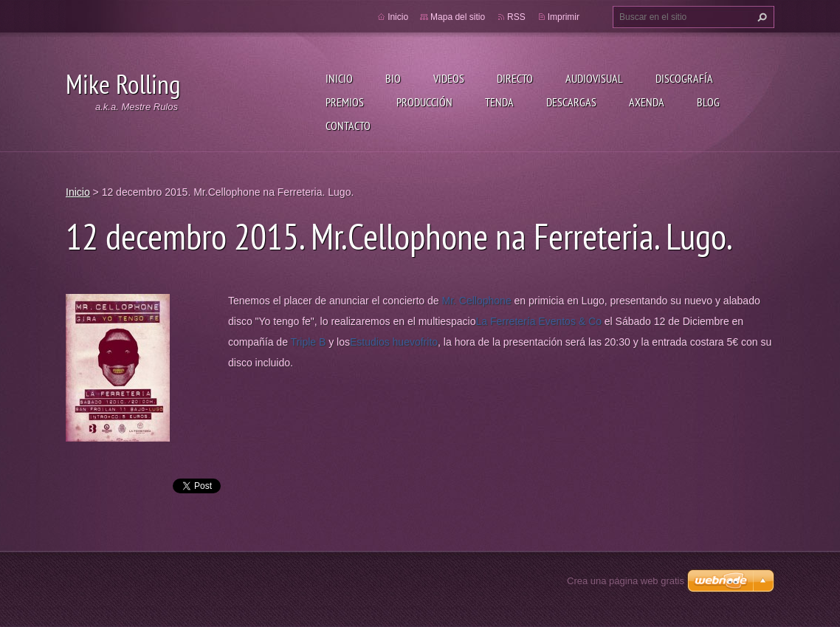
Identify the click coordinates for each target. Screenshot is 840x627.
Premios (345, 102)
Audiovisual (594, 78)
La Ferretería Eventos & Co (539, 321)
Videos (449, 78)
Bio (393, 78)
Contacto (348, 126)
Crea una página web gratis (626, 581)
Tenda (499, 102)
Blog (708, 102)
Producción (424, 102)
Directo (515, 78)
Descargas (571, 102)
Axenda (647, 102)
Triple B (309, 342)
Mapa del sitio (458, 17)
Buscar (760, 17)
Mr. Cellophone (477, 301)
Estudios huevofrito (394, 342)
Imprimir (564, 17)
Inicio (339, 78)
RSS (516, 17)
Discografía (684, 78)
